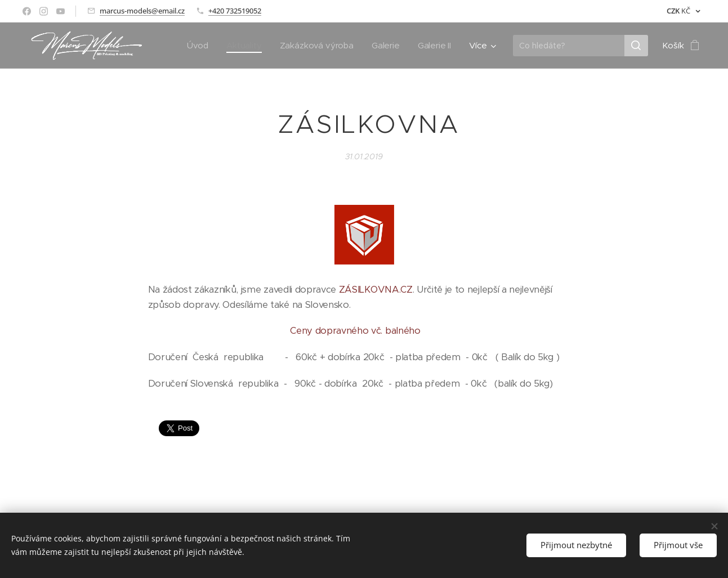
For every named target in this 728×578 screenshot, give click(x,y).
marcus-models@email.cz (142, 11)
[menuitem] (196, 46)
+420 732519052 (235, 11)
